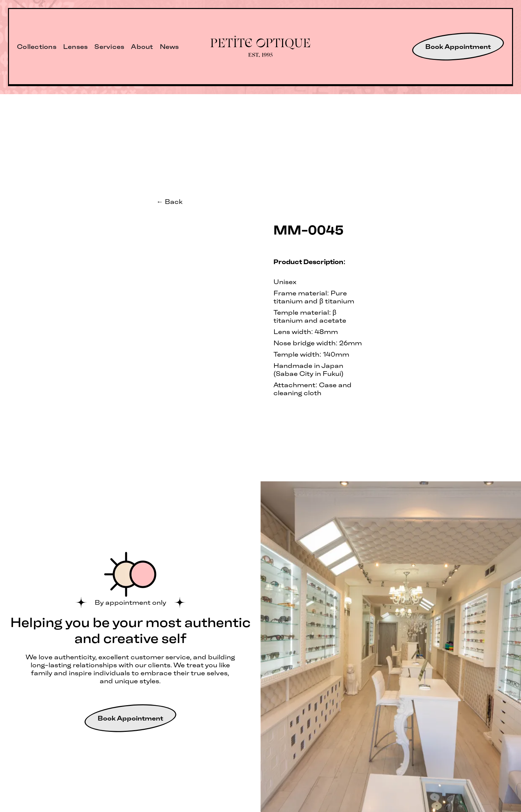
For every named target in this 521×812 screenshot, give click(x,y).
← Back (169, 202)
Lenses (76, 47)
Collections (37, 47)
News (169, 47)
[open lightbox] (202, 220)
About (142, 47)
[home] (261, 47)
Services (109, 47)
